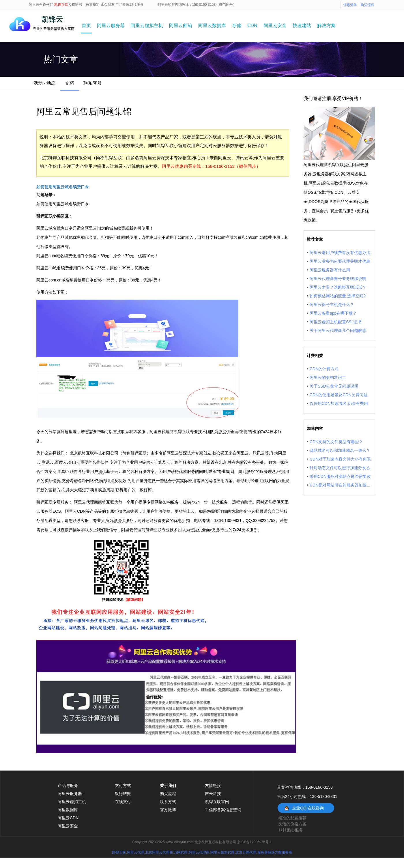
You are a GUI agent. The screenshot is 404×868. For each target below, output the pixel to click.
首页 (86, 26)
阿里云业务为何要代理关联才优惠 (340, 261)
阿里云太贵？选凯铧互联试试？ (338, 287)
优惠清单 (350, 5)
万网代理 (181, 852)
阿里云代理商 (199, 852)
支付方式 (123, 786)
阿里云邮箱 (181, 26)
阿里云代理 (136, 852)
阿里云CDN (68, 818)
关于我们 (168, 786)
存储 (237, 26)
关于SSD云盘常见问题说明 (334, 386)
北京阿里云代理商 (159, 852)
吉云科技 (213, 794)
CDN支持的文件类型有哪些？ (336, 442)
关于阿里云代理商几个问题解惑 (338, 330)
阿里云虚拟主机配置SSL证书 (336, 322)
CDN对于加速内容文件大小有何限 (340, 459)
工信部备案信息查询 (223, 810)
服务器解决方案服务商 (275, 852)
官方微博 (168, 810)
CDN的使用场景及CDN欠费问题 (339, 395)
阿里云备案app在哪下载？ (333, 313)
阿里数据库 (68, 810)
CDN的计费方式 (324, 369)
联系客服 (93, 83)
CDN (252, 26)
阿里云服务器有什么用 (330, 270)
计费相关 (315, 356)
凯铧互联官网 (217, 802)
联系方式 (168, 802)
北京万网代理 (246, 852)
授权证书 (75, 5)
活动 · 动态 (45, 83)
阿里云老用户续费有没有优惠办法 (340, 253)
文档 (70, 83)
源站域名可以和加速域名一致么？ (340, 450)
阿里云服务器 (111, 26)
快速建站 (302, 26)
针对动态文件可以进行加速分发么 (340, 468)
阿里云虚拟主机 (147, 26)
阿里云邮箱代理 (222, 852)
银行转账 (123, 794)
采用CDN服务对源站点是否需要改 (340, 476)
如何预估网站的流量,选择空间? (338, 296)
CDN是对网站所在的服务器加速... (340, 485)
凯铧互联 (119, 852)
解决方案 (326, 26)
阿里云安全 (275, 26)
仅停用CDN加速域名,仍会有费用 (339, 403)
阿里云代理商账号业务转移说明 (338, 279)
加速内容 (315, 429)
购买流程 (367, 5)
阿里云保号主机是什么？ (332, 305)
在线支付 (123, 802)
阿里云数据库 (212, 26)
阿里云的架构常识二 (328, 377)
